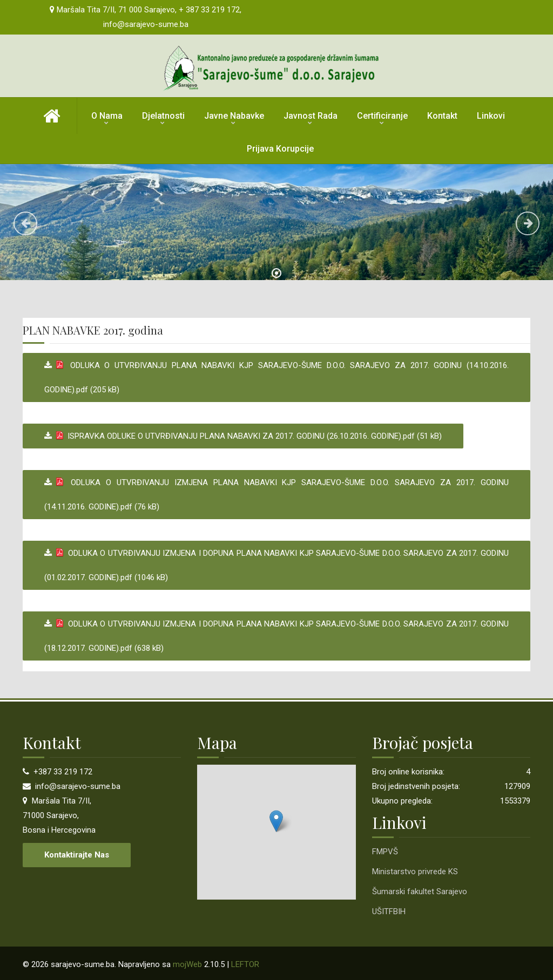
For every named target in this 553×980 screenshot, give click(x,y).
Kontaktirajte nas (77, 855)
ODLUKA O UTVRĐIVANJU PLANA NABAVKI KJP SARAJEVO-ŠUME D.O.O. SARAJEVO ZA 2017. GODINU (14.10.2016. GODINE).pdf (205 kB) (276, 377)
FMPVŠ (385, 852)
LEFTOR (245, 964)
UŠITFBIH (389, 911)
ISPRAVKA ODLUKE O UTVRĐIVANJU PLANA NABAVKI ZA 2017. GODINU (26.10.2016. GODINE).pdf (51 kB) (247, 436)
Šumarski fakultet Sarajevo (420, 891)
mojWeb (187, 964)
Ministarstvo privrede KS (415, 872)
